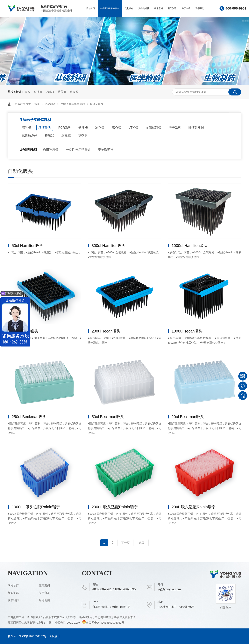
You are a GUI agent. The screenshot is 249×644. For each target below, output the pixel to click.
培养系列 (175, 128)
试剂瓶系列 (30, 135)
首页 (38, 104)
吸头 (28, 92)
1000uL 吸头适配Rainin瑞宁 (36, 507)
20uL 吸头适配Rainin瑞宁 (194, 507)
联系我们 (200, 8)
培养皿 (62, 92)
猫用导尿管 (51, 150)
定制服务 (129, 8)
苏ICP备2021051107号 (33, 636)
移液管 (38, 92)
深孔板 (26, 128)
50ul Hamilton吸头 (27, 246)
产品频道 (51, 104)
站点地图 (44, 600)
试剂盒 (83, 135)
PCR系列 (65, 128)
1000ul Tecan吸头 (187, 331)
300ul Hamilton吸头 (108, 246)
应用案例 (159, 8)
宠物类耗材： (30, 150)
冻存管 (100, 128)
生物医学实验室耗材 (73, 104)
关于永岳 (186, 8)
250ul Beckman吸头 (29, 417)
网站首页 (91, 8)
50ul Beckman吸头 (108, 417)
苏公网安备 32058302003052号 (103, 623)
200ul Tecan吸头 (106, 331)
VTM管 (133, 128)
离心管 (117, 128)
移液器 (74, 92)
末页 (142, 543)
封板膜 (66, 135)
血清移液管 (153, 128)
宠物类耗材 (144, 8)
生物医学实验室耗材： (37, 120)
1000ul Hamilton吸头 (190, 246)
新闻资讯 (172, 8)
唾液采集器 (196, 128)
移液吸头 (45, 128)
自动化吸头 (97, 104)
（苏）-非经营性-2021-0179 (63, 623)
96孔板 (50, 92)
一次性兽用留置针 (78, 150)
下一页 (125, 543)
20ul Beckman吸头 (188, 417)
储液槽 (83, 128)
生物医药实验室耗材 (110, 8)
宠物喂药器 (106, 150)
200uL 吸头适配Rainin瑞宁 (115, 507)
